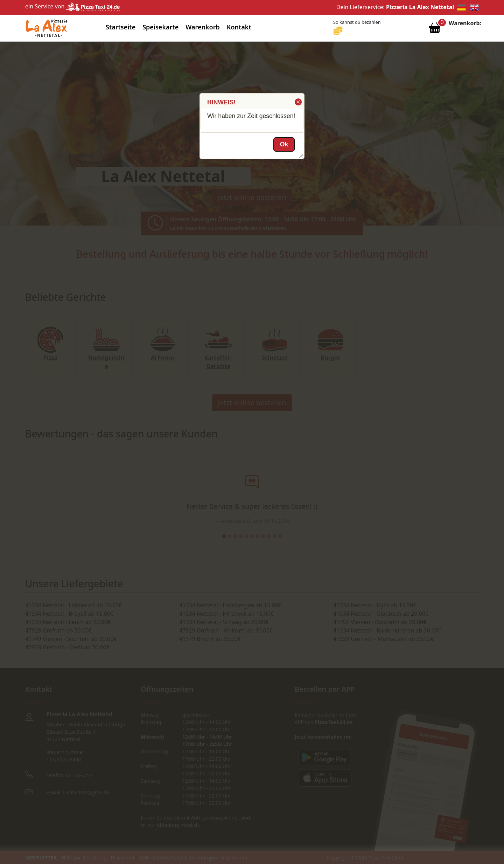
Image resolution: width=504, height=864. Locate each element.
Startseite (121, 27)
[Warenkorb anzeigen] (435, 29)
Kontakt (239, 27)
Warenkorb (203, 27)
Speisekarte (160, 27)
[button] (298, 102)
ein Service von (72, 6)
